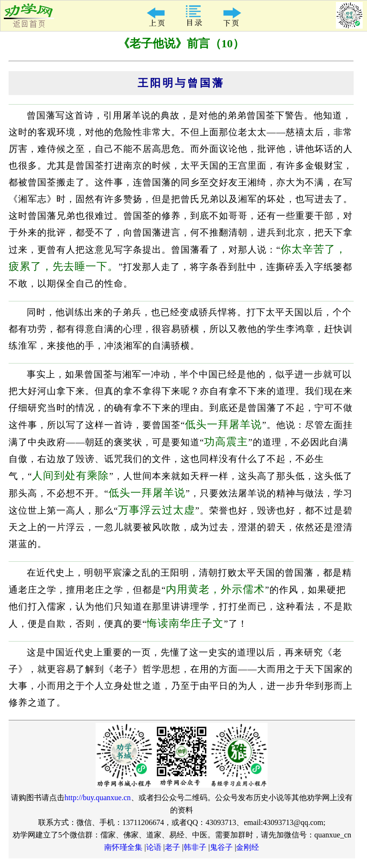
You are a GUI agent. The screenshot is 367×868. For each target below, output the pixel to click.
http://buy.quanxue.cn (98, 798)
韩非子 (195, 847)
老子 (173, 847)
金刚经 (248, 847)
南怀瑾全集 (123, 847)
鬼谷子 (221, 847)
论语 (154, 847)
